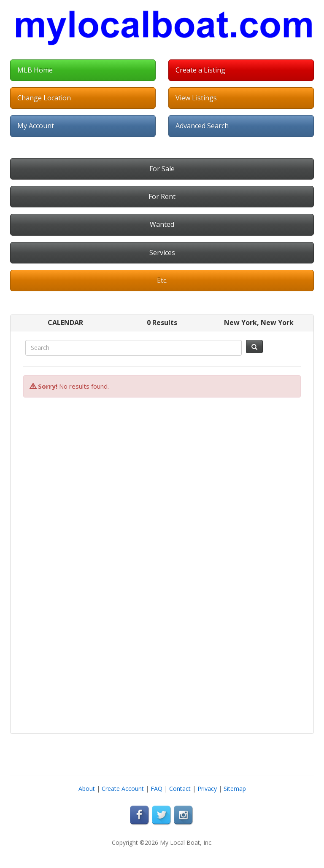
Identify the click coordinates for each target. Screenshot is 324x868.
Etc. (162, 280)
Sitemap (235, 789)
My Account (36, 126)
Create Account (123, 789)
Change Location (44, 98)
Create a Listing (200, 70)
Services (162, 253)
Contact (180, 789)
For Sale (162, 169)
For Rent (162, 196)
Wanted (162, 224)
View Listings (196, 98)
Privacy (207, 789)
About (87, 789)
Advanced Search (202, 126)
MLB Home (35, 70)
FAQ (157, 789)
